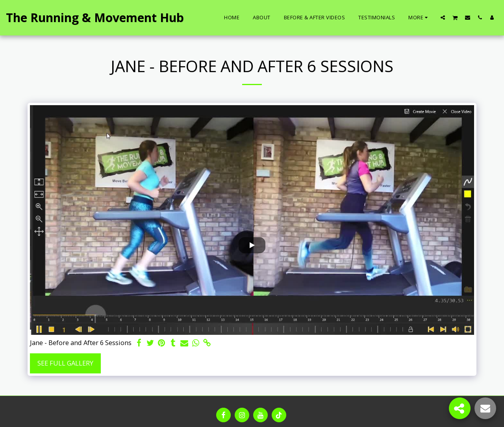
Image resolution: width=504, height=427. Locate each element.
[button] (443, 17)
